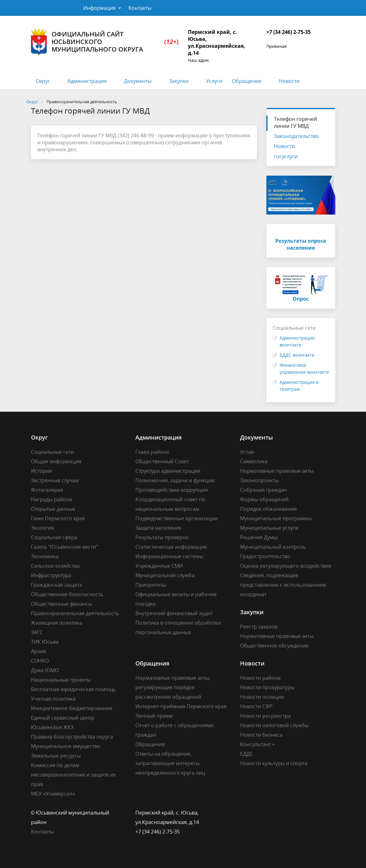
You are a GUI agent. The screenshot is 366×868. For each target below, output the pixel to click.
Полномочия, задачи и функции (175, 480)
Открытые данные (53, 509)
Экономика (45, 556)
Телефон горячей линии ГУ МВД (295, 122)
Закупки (179, 81)
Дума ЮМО (45, 670)
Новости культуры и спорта (274, 763)
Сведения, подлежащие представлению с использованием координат (283, 585)
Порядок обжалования (268, 509)
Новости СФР (256, 706)
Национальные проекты (61, 680)
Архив (38, 651)
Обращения (247, 81)
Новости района (260, 678)
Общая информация (56, 461)
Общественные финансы (62, 604)
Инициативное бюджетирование (72, 708)
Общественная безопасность (67, 594)
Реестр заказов (259, 627)
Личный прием (154, 716)
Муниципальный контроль (273, 547)
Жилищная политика (57, 623)
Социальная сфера (54, 537)
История (41, 471)
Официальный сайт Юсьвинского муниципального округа (105, 42)
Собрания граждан (264, 490)
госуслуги (286, 156)
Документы (138, 81)
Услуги (214, 81)
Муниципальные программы (276, 518)
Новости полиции (262, 697)
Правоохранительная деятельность (75, 613)
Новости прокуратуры (267, 687)
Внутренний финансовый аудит (174, 613)
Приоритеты (151, 585)
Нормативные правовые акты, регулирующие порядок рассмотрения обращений (173, 687)
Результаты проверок (162, 537)
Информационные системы (169, 556)
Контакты (140, 8)
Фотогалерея (47, 490)
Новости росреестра (265, 716)
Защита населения (158, 528)
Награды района (52, 499)
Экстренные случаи (55, 480)
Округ (43, 81)
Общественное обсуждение (274, 646)
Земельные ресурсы (56, 756)
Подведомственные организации (177, 518)
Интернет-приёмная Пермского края (181, 706)
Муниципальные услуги (269, 528)
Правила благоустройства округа (72, 737)
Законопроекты (259, 480)
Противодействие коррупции (172, 490)
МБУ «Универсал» (53, 794)
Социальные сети (53, 452)
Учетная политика (53, 699)
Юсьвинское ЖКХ (52, 727)
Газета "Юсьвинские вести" (64, 547)
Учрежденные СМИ (159, 566)
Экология (43, 528)
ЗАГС (37, 632)
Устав (247, 452)
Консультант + (257, 744)
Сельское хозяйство (56, 566)
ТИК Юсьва (45, 642)
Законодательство (296, 136)
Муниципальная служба (165, 575)
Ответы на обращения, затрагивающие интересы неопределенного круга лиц (170, 763)
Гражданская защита (57, 585)
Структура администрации (168, 471)
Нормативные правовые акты (277, 471)
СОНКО (40, 661)
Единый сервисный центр (63, 718)
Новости (289, 81)
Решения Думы (259, 537)
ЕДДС (247, 754)
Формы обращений (264, 499)
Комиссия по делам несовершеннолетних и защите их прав (73, 775)
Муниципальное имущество (66, 746)
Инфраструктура (51, 575)
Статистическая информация (171, 547)
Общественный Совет (162, 461)
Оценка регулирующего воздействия (286, 566)
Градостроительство (265, 556)
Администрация (87, 81)
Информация (99, 8)
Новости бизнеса (261, 735)
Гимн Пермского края (58, 518)
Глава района (152, 452)
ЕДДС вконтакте (297, 355)
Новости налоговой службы (274, 725)
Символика (254, 461)
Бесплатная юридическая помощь (73, 689)
